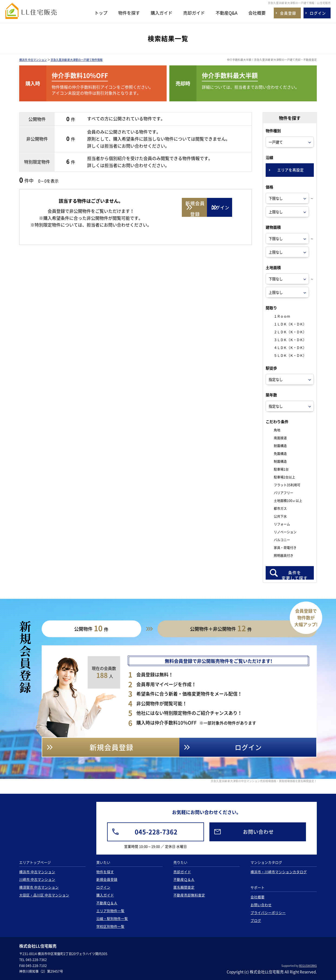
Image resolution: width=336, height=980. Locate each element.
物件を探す (129, 13)
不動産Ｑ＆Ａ (107, 903)
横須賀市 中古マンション (39, 887)
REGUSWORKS (308, 966)
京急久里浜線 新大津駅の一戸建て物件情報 (77, 60)
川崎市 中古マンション (37, 879)
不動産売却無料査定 (189, 895)
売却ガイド (194, 13)
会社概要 (257, 13)
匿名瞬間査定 (184, 887)
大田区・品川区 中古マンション (44, 895)
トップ (101, 13)
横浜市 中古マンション (33, 60)
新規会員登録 (107, 879)
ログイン (103, 887)
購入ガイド (162, 13)
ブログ (256, 920)
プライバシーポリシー (268, 913)
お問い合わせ (261, 905)
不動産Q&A (227, 13)
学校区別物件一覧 (110, 926)
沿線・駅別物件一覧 (112, 918)
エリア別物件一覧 (110, 911)
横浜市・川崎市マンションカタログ (279, 872)
